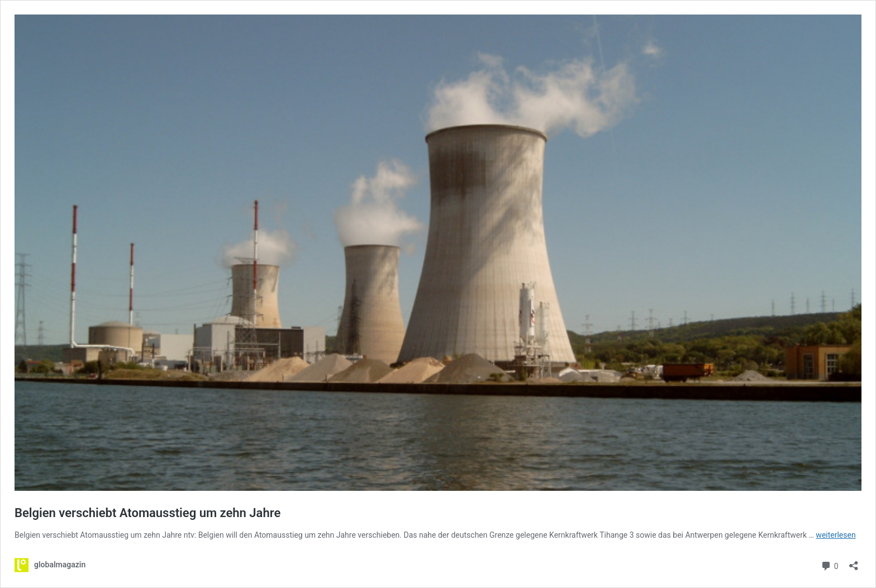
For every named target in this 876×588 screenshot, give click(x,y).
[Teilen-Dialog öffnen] (854, 562)
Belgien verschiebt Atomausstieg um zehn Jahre (147, 513)
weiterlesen (835, 535)
